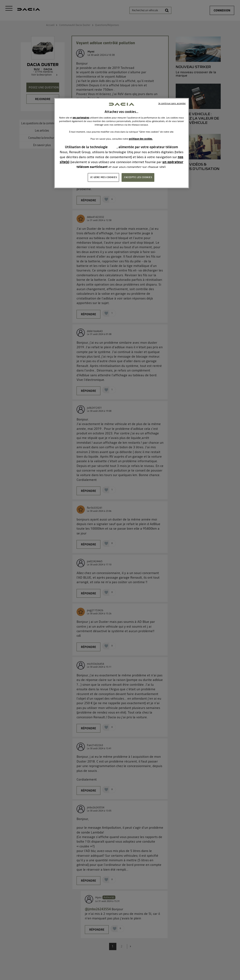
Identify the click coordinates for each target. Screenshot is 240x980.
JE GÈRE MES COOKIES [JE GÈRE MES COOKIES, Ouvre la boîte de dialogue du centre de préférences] (103, 177)
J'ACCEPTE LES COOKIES (138, 177)
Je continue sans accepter (172, 103)
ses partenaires (81, 118)
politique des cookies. (141, 139)
